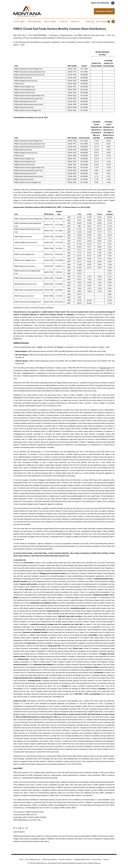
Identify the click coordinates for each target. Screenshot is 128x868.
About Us (75, 22)
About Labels (50, 22)
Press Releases (34, 22)
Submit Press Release (49, 860)
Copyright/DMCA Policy (82, 860)
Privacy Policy (97, 860)
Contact (64, 22)
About (21, 860)
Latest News (19, 22)
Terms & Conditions (65, 860)
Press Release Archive (33, 860)
